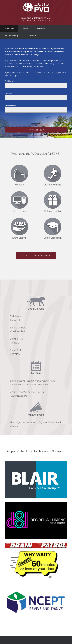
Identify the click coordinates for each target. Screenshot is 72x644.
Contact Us (32, 36)
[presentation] (25, 122)
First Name (9, 81)
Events (25, 28)
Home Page (9, 28)
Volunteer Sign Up (12, 36)
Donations (41, 28)
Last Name (9, 94)
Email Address (10, 106)
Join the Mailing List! (36, 130)
